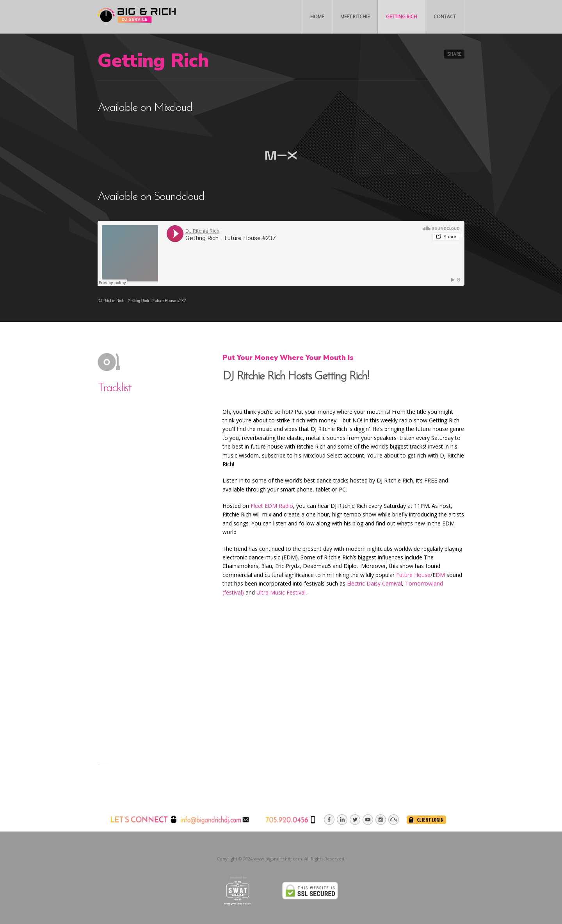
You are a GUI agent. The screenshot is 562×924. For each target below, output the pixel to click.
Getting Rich (402, 17)
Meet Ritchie (355, 17)
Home (317, 17)
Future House (413, 575)
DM (440, 575)
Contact (445, 17)
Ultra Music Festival (281, 592)
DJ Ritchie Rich (111, 301)
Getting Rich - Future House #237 (157, 301)
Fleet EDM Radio (272, 506)
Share (454, 54)
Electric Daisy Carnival (374, 583)
